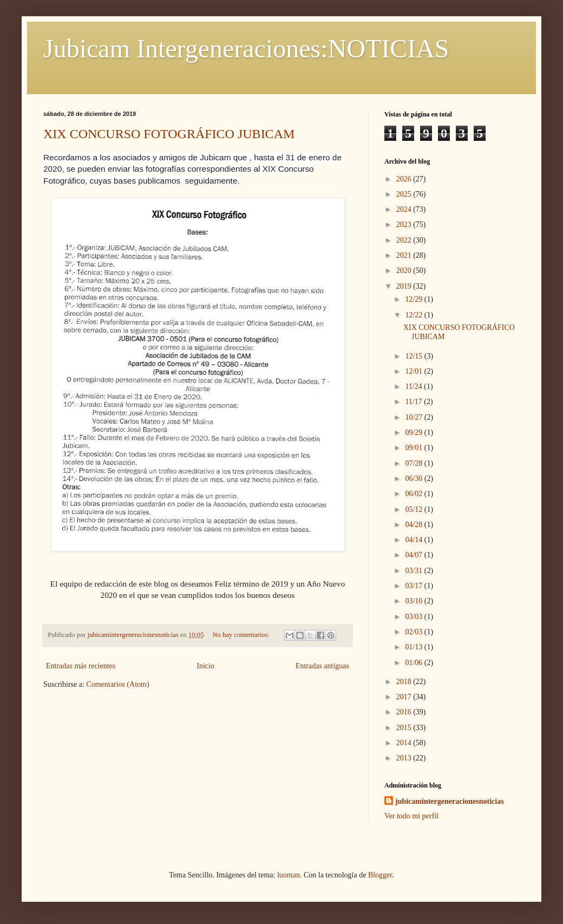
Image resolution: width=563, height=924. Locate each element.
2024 (405, 209)
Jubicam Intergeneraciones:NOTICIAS (246, 48)
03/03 (414, 617)
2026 (405, 179)
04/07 (414, 555)
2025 (405, 194)
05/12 (414, 509)
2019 (405, 286)
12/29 (414, 299)
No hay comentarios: (241, 635)
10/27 (414, 417)
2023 (405, 225)
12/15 (414, 356)
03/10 (414, 601)
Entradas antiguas (322, 666)
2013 (405, 758)
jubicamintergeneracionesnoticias (450, 801)
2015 (405, 728)
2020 (405, 271)
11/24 (414, 386)
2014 (405, 743)
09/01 (414, 448)
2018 (405, 682)
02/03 (414, 632)
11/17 (414, 402)
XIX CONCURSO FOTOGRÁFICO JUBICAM (169, 134)
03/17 (414, 586)
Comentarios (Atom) (117, 684)
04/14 (414, 540)
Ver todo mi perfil (411, 816)
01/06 (414, 663)
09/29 (414, 432)
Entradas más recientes (81, 666)
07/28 (414, 463)
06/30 (414, 479)
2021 (405, 255)
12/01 (414, 371)
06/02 (414, 494)
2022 (405, 240)
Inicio (205, 666)
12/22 (414, 315)
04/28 (414, 525)
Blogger (380, 875)
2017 (405, 697)
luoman (289, 875)
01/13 (414, 647)
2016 (405, 712)
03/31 (414, 571)
